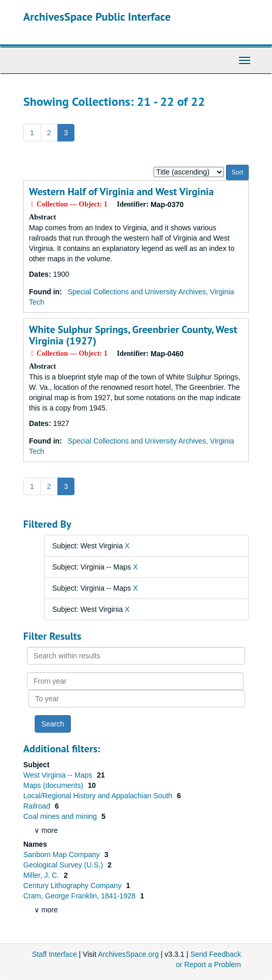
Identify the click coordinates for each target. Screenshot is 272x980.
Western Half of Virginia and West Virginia (121, 192)
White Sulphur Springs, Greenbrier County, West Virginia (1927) (133, 335)
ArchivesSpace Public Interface (97, 17)
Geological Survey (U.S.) (64, 865)
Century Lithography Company (73, 886)
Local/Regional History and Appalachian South (99, 796)
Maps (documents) (54, 785)
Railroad (38, 806)
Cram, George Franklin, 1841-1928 (80, 896)
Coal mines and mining (61, 816)
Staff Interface (55, 954)
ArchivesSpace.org (128, 954)
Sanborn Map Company (63, 855)
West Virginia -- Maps (59, 775)
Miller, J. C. (42, 875)
